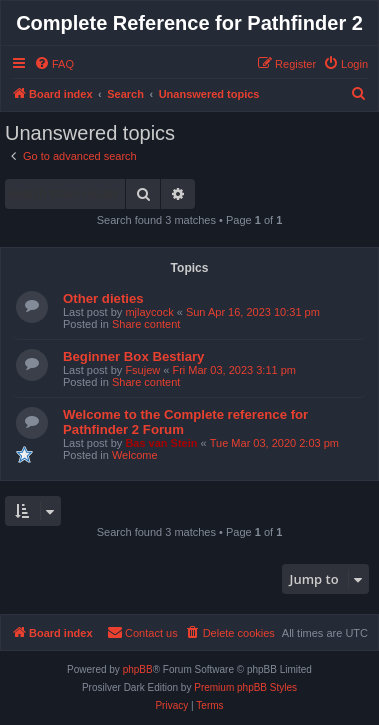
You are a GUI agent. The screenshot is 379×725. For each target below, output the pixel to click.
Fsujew (142, 370)
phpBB (138, 669)
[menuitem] (54, 64)
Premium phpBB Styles (245, 687)
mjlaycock (149, 312)
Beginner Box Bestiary (133, 356)
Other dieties (103, 298)
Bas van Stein (161, 443)
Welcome (135, 455)
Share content (146, 324)
